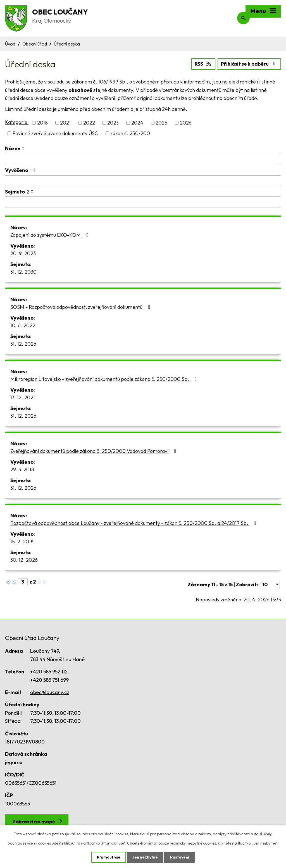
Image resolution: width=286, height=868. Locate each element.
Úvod (10, 44)
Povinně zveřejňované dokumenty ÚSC (55, 133)
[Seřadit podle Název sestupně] (23, 149)
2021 (65, 122)
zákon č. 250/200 (130, 133)
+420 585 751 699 (49, 680)
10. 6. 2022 (23, 325)
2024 (137, 122)
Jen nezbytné (145, 857)
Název (13, 148)
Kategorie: (17, 122)
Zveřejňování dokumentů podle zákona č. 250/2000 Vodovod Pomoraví (94, 451)
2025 (161, 122)
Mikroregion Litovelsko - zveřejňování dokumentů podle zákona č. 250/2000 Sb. (105, 379)
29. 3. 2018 (22, 469)
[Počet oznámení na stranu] (270, 584)
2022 (89, 122)
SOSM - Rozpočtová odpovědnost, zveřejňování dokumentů (81, 307)
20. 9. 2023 (23, 253)
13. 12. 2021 (23, 397)
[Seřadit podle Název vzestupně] (23, 147)
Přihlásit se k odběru (249, 64)
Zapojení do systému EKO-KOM (51, 235)
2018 (42, 122)
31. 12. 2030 (23, 272)
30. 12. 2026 (24, 560)
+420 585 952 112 (49, 671)
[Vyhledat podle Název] (143, 158)
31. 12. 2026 (23, 344)
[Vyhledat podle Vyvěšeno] (143, 180)
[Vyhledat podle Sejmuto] (143, 202)
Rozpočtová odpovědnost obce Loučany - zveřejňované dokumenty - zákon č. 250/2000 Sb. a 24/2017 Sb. (134, 523)
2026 (186, 122)
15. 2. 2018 (22, 541)
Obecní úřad (35, 44)
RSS (202, 64)
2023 (113, 122)
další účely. (263, 834)
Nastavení (180, 857)
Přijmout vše (108, 857)
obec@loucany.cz (50, 692)
